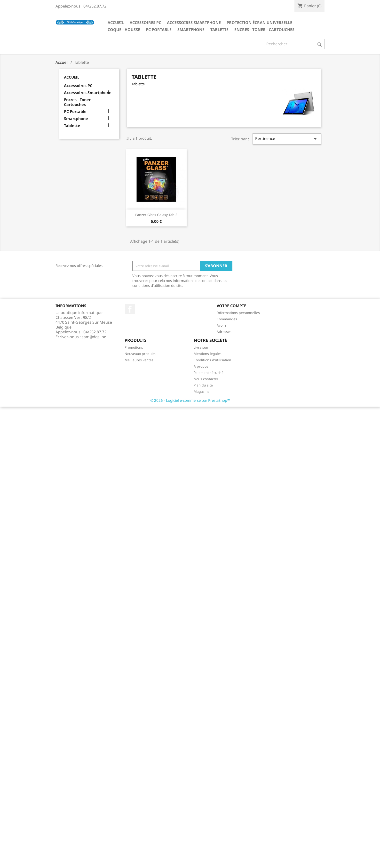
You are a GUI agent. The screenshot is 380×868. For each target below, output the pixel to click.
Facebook (130, 309)
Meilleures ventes (139, 360)
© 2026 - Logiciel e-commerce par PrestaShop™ (190, 400)
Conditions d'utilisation (212, 360)
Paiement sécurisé (209, 373)
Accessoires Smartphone (194, 23)
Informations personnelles (238, 313)
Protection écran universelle (259, 23)
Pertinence (287, 139)
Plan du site (203, 385)
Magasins (202, 391)
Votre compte (231, 306)
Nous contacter (206, 379)
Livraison (201, 347)
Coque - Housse (124, 30)
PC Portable (159, 30)
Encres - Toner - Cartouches (264, 30)
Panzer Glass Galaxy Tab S (156, 215)
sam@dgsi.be (94, 337)
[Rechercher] (294, 44)
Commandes (227, 319)
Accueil (116, 23)
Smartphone (191, 30)
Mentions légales (208, 354)
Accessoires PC (145, 23)
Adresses (224, 332)
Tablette (219, 30)
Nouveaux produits (140, 354)
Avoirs (222, 325)
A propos (201, 366)
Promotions (134, 347)
